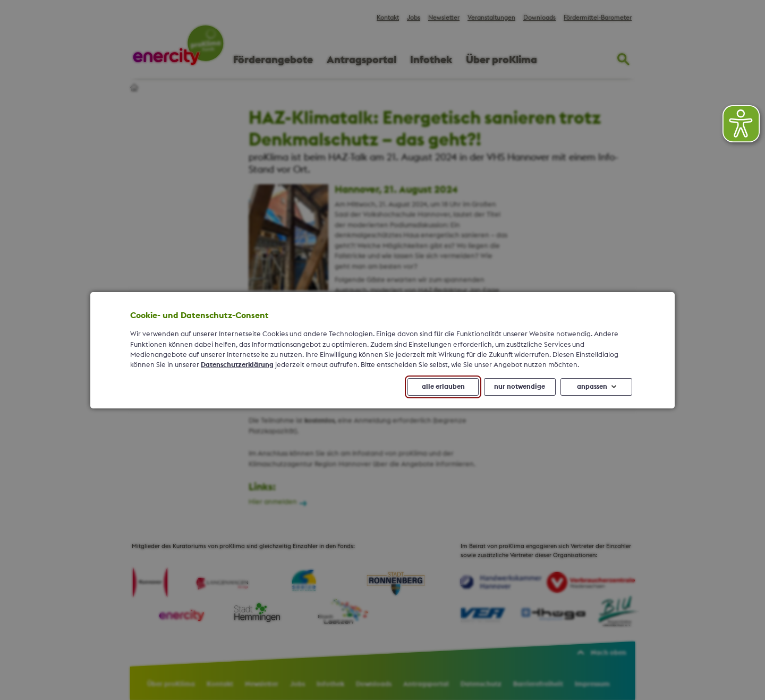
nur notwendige (520, 386)
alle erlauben (443, 386)
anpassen (592, 386)
